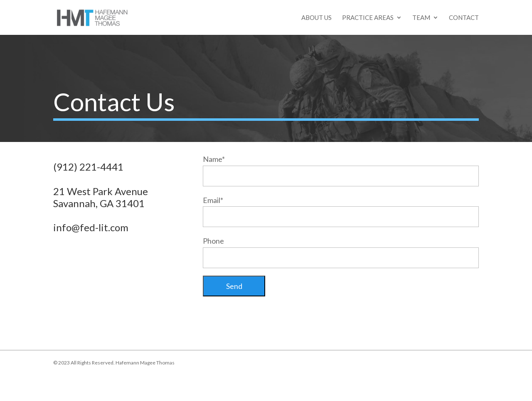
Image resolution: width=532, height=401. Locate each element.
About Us (316, 18)
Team (421, 18)
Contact (464, 18)
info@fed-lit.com (91, 227)
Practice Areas (368, 18)
